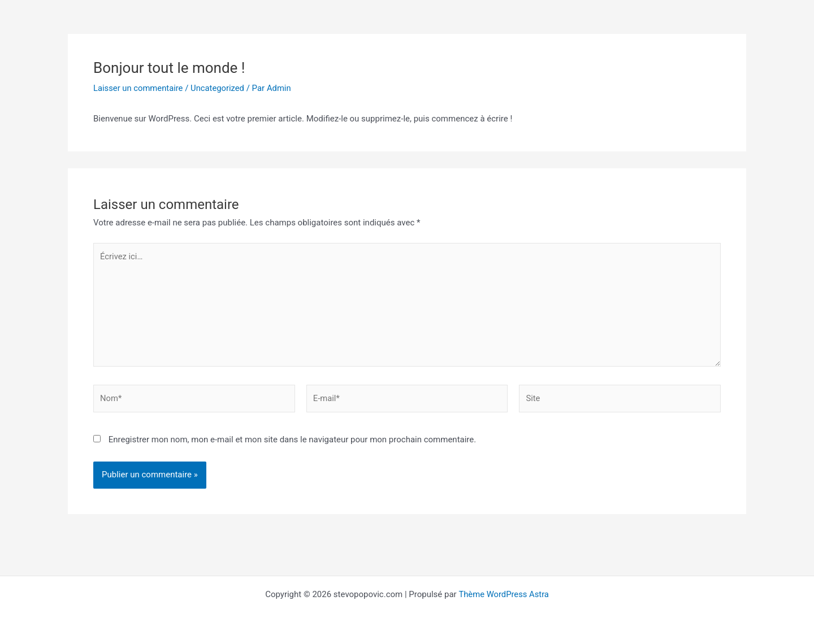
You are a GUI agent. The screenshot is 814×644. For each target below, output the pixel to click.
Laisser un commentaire (139, 88)
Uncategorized (219, 88)
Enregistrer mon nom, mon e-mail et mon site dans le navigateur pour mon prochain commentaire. (293, 442)
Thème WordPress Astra (504, 594)
